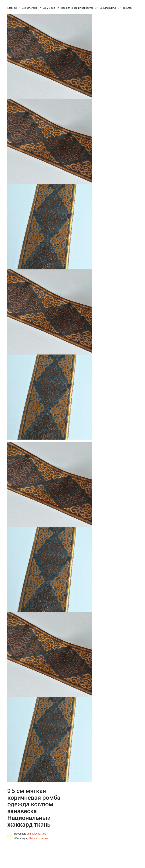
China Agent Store (36, 834)
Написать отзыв (38, 838)
